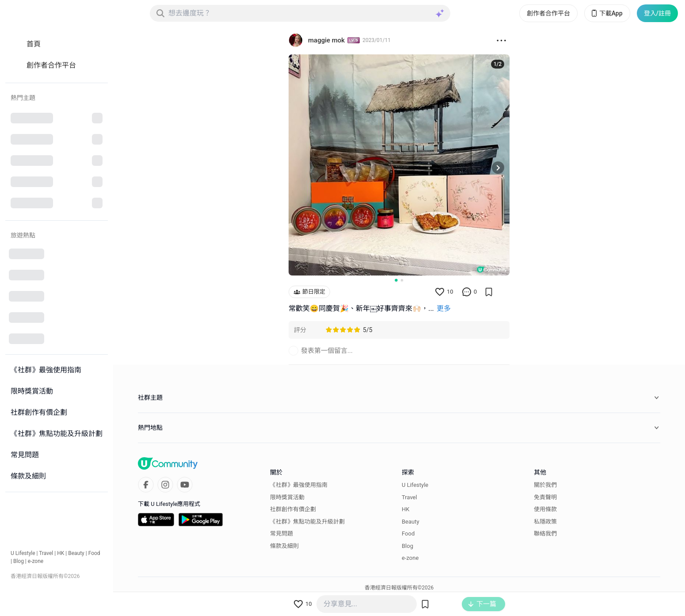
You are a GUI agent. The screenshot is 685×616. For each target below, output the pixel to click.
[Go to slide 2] (402, 280)
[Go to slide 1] (396, 280)
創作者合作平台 (548, 13)
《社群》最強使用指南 (299, 485)
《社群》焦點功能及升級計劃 (307, 522)
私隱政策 (545, 522)
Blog (19, 561)
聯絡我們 (545, 534)
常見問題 (282, 534)
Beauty (76, 553)
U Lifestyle (23, 553)
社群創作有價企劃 (293, 509)
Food (94, 553)
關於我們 (545, 485)
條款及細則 (284, 546)
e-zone (36, 561)
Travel (46, 553)
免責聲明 (545, 497)
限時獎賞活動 (287, 497)
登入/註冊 (657, 13)
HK (61, 553)
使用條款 (545, 509)
